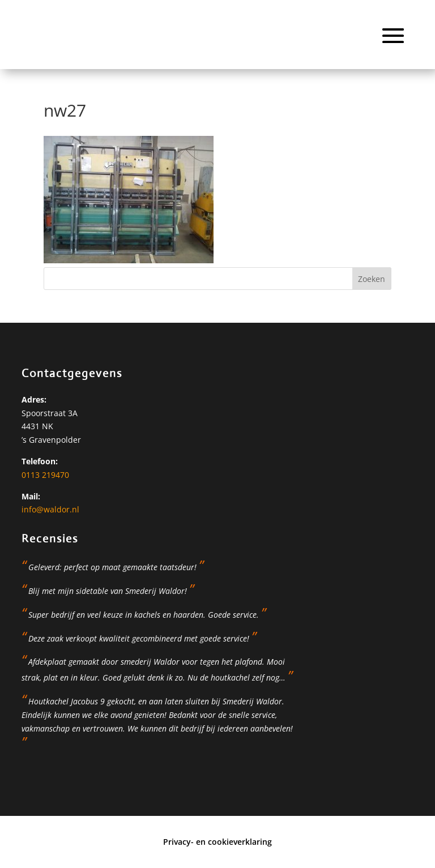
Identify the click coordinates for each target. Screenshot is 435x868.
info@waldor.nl (50, 509)
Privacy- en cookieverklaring (217, 842)
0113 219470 (45, 475)
